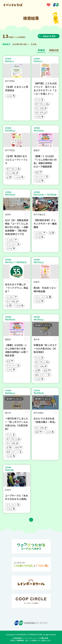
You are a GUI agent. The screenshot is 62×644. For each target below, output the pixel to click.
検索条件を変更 (50, 36)
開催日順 (54, 50)
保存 (27, 81)
